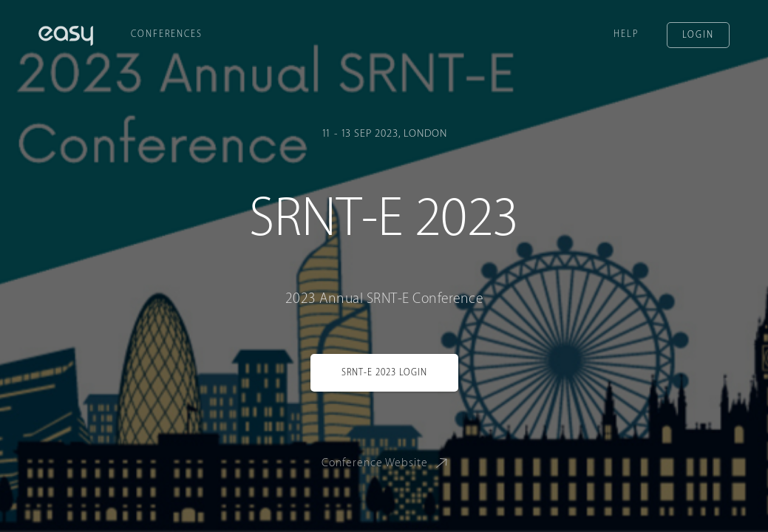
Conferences (167, 34)
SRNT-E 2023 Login (384, 372)
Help (626, 34)
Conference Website (387, 462)
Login (698, 35)
